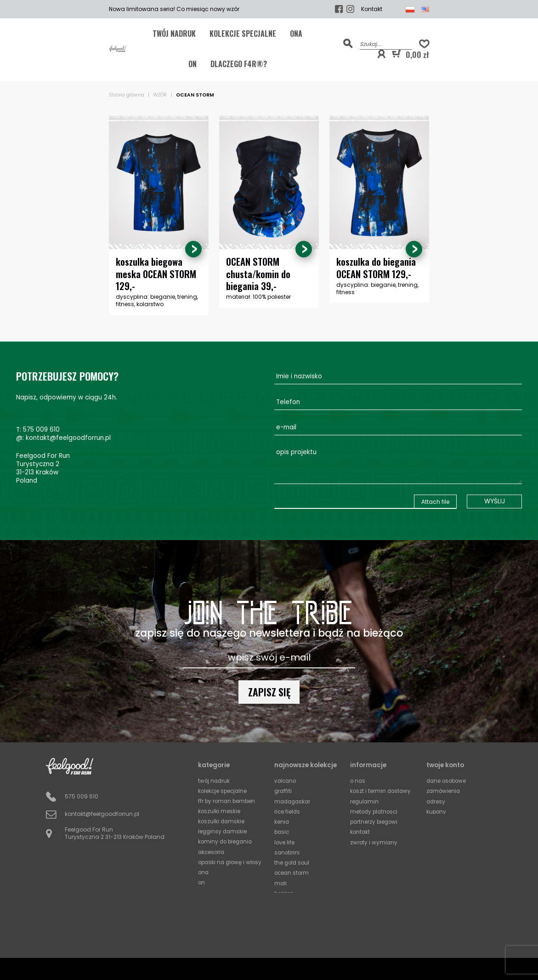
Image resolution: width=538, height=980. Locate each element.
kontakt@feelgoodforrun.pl (68, 438)
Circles (283, 901)
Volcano (286, 781)
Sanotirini (287, 851)
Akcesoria (212, 851)
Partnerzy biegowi (375, 821)
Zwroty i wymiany (374, 841)
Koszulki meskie (219, 811)
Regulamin (365, 801)
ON (193, 64)
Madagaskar (294, 801)
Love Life (285, 841)
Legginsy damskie (223, 831)
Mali (281, 881)
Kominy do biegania (227, 841)
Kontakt (372, 9)
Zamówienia (444, 791)
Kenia (282, 821)
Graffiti (283, 791)
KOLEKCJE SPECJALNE (243, 34)
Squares (286, 911)
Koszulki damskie (222, 821)
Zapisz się (269, 692)
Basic (282, 831)
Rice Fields (288, 811)
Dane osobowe (447, 781)
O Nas (358, 781)
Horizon (285, 891)
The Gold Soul (293, 861)
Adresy (436, 801)
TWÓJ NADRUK (174, 34)
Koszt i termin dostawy (381, 791)
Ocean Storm (292, 871)
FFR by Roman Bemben (228, 801)
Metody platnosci (375, 811)
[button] (381, 54)
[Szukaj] (386, 43)
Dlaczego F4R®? (239, 64)
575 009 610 (41, 430)
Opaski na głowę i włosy (223, 865)
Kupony (437, 811)
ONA (296, 34)
